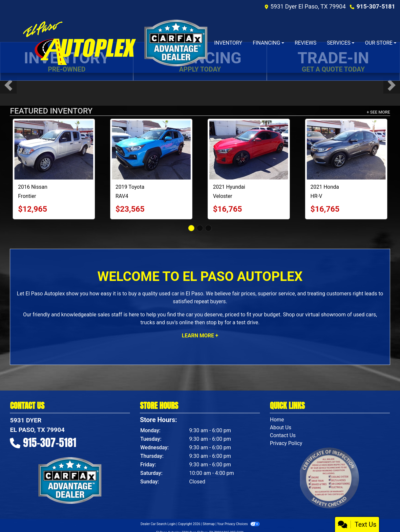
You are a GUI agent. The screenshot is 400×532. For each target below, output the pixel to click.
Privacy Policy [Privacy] (286, 443)
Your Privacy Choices (238, 524)
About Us (280, 427)
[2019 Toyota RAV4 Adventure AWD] (151, 150)
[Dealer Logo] (79, 43)
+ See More (379, 112)
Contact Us (283, 435)
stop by (215, 322)
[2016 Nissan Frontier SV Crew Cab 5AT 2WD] (54, 150)
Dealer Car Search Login (158, 524)
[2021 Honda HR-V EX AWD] (346, 150)
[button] (8, 85)
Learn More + (200, 336)
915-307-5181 (376, 6)
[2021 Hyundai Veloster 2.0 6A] (249, 150)
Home (277, 420)
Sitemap (209, 524)
